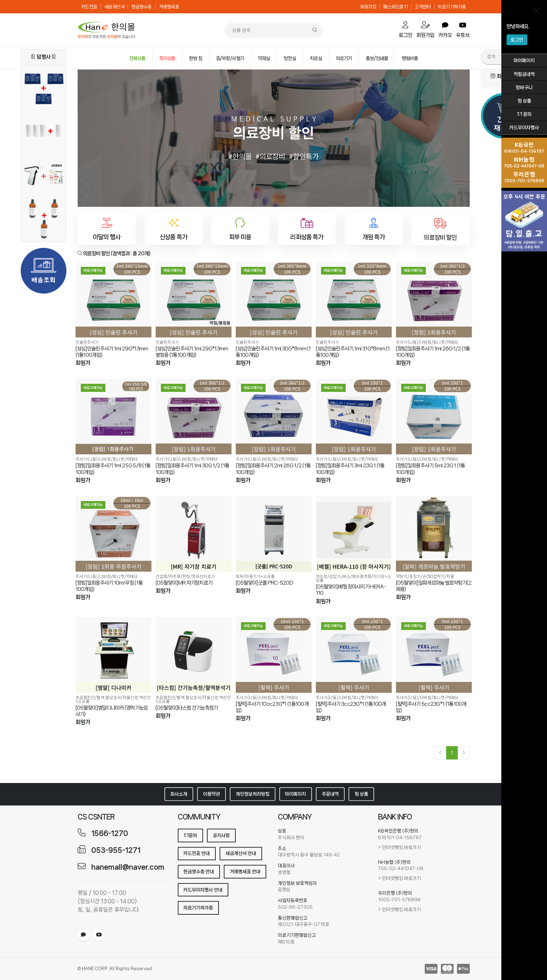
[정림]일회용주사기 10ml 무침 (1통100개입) (109, 586)
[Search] (315, 30)
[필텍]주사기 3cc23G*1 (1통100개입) (351, 707)
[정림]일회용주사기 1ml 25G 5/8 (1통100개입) (113, 469)
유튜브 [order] (463, 30)
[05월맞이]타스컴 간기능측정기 (187, 708)
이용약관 (211, 794)
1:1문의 (190, 835)
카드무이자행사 (524, 127)
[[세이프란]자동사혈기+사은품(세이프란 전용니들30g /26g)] (44, 178)
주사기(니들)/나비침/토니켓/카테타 (427, 342)
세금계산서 (115, 7)
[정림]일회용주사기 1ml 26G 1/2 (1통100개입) (433, 352)
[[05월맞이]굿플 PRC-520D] (274, 534)
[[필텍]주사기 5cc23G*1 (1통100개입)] (434, 655)
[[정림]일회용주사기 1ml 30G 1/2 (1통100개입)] (194, 416)
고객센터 (423, 7)
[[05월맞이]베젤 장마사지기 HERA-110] (354, 534)
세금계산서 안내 (241, 853)
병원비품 (410, 58)
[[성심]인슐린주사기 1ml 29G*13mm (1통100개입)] (113, 300)
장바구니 (524, 87)
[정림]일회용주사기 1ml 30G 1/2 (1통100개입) (193, 469)
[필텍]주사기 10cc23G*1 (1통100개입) (272, 707)
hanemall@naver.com (128, 867)
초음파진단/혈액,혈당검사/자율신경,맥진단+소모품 (113, 699)
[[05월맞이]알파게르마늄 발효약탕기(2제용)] (434, 534)
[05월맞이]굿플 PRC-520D (264, 583)
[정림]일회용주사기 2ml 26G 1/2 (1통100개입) (273, 469)
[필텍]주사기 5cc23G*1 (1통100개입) (431, 707)
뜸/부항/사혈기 (230, 58)
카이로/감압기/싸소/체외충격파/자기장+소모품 (353, 578)
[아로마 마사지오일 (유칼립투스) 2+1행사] (44, 222)
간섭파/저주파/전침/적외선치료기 (185, 576)
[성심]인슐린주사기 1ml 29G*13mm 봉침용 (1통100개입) (192, 352)
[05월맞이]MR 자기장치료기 (184, 583)
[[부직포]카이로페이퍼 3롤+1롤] (44, 135)
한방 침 (196, 58)
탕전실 (290, 58)
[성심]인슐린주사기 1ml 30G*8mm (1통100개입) (273, 352)
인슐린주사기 (87, 342)
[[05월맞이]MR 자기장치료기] (194, 534)
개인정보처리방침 (253, 794)
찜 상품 (524, 101)
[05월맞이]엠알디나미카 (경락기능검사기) (112, 711)
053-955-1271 (116, 850)
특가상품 (167, 58)
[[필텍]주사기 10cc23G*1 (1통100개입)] (274, 655)
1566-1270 (110, 833)
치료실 (316, 58)
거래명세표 (169, 7)
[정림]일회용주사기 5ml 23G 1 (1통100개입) (431, 469)
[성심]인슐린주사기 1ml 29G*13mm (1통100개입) (112, 352)
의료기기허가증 (452, 7)
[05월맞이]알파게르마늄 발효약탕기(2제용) (434, 586)
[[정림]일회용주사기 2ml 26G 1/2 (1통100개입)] (274, 416)
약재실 (264, 58)
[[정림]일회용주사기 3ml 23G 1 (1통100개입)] (354, 416)
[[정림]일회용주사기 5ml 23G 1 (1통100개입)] (434, 416)
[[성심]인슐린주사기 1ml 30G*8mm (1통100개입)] (274, 300)
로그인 (517, 40)
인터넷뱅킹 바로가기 (401, 847)
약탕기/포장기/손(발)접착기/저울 (425, 576)
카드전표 (89, 7)
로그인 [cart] (406, 30)
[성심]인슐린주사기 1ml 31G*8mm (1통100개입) (353, 352)
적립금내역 (524, 74)
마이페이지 (524, 60)
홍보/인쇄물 (377, 58)
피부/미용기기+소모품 (255, 576)
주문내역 (330, 794)
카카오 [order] (445, 30)
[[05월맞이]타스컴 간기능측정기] (194, 655)
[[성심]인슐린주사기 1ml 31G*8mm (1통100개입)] (354, 300)
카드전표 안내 (197, 853)
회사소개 (179, 794)
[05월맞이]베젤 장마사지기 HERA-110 (351, 590)
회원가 (83, 363)
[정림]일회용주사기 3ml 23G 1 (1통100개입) (350, 469)
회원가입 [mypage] (425, 30)
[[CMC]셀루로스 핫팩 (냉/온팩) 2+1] (44, 91)
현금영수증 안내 (199, 872)
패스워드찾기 (395, 7)
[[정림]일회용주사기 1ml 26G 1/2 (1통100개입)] (434, 300)
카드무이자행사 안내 (203, 890)
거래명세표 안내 (245, 872)
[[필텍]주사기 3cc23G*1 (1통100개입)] (354, 655)
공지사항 (221, 835)
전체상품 (137, 58)
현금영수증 (142, 7)
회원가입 (368, 7)
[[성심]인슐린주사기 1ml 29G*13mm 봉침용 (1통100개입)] (194, 300)
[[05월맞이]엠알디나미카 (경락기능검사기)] (113, 655)
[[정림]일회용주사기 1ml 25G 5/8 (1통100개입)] (113, 416)
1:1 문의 (524, 114)
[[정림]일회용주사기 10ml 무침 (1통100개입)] (113, 534)
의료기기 (344, 58)
